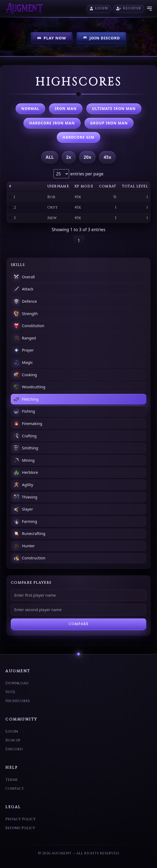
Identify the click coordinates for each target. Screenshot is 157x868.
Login (99, 8)
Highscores (18, 701)
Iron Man (66, 108)
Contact (15, 788)
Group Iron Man (109, 123)
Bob (51, 197)
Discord (14, 749)
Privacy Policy (21, 819)
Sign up (13, 740)
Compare (78, 624)
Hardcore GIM (79, 137)
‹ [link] (67, 241)
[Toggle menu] (149, 9)
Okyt (53, 207)
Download (17, 683)
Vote (10, 692)
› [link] (90, 241)
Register (129, 8)
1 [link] (79, 241)
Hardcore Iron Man (52, 123)
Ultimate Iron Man (114, 108)
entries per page (86, 174)
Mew (52, 218)
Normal (30, 108)
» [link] (102, 241)
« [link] (56, 241)
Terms (11, 780)
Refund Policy (20, 828)
